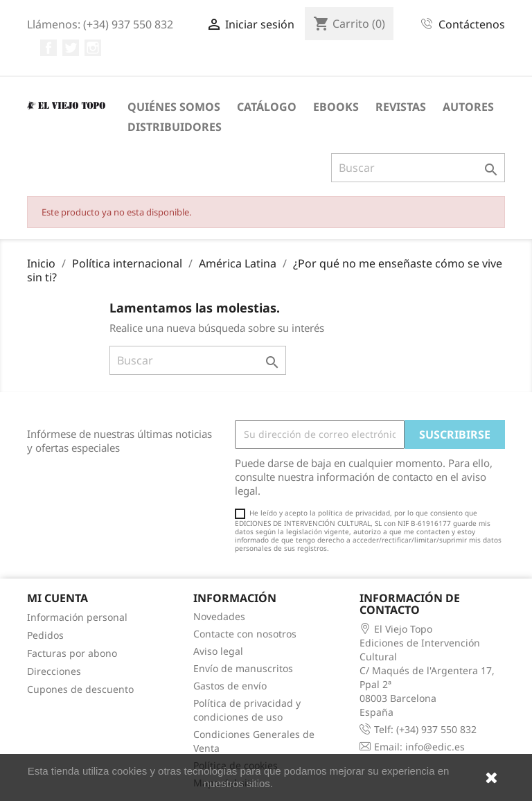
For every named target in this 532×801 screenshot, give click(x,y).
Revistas (401, 107)
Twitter (71, 48)
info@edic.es (435, 747)
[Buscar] (418, 168)
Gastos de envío (230, 686)
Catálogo (267, 107)
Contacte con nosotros (245, 634)
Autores (468, 107)
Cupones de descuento (80, 689)
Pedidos (45, 635)
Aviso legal (218, 651)
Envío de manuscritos (243, 668)
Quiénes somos (174, 107)
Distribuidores (175, 127)
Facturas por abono (72, 653)
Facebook (48, 48)
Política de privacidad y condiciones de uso (247, 710)
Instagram (93, 48)
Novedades (219, 616)
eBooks (336, 107)
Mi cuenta (57, 598)
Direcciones (54, 671)
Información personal (77, 617)
